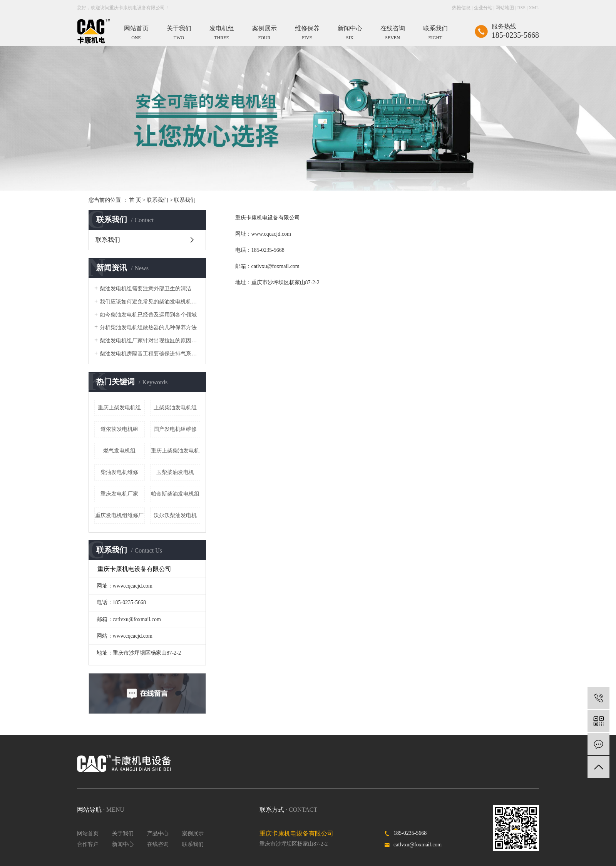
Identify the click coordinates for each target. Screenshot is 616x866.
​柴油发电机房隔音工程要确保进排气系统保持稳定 (150, 354)
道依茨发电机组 (119, 429)
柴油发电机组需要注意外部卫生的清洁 (146, 289)
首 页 (135, 200)
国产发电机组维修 (175, 429)
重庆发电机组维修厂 (119, 515)
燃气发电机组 (119, 451)
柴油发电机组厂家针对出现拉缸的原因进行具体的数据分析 (150, 341)
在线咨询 (158, 844)
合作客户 (88, 844)
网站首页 (88, 833)
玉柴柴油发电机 (175, 472)
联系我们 (157, 200)
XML (534, 8)
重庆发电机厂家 (119, 494)
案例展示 (193, 833)
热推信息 (461, 8)
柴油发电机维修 (119, 472)
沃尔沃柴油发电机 (175, 515)
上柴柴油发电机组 (175, 408)
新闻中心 (123, 844)
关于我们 (123, 833)
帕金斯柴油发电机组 (175, 494)
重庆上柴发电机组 (119, 408)
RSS (521, 8)
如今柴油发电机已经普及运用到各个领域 (148, 315)
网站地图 (505, 8)
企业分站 (483, 8)
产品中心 (158, 833)
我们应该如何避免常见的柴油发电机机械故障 (150, 302)
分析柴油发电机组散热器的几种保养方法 (148, 327)
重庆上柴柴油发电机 (175, 451)
